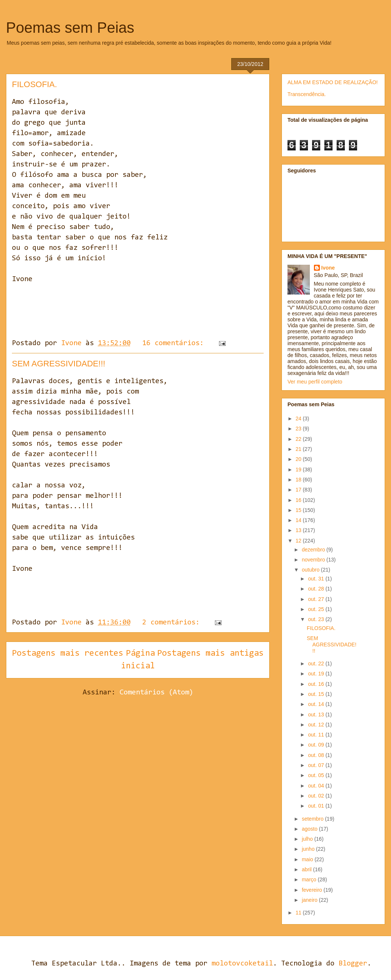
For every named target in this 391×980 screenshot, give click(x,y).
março (310, 879)
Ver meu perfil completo (315, 382)
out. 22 (317, 664)
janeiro (310, 900)
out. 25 (317, 609)
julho (308, 839)
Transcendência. (307, 94)
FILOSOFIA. (34, 84)
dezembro (314, 550)
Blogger (353, 964)
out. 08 (317, 755)
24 (299, 419)
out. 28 (317, 589)
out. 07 (317, 765)
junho (309, 849)
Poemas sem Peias (70, 28)
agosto (310, 829)
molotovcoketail (242, 964)
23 (299, 429)
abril (307, 869)
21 (299, 449)
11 (299, 913)
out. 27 (317, 599)
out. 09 (317, 745)
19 (299, 470)
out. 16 (317, 684)
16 (299, 500)
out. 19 (317, 674)
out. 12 (317, 725)
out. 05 (317, 775)
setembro (313, 819)
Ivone (328, 268)
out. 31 (317, 579)
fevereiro (312, 890)
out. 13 (317, 715)
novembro (314, 560)
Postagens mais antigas (210, 653)
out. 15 (317, 694)
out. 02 (317, 796)
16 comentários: (175, 343)
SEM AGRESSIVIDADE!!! (59, 364)
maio (308, 859)
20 (299, 459)
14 (299, 520)
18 (299, 480)
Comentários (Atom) (156, 693)
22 (299, 439)
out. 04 (317, 786)
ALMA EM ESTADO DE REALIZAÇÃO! (333, 82)
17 (299, 490)
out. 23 (317, 619)
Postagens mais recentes (68, 653)
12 (299, 541)
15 (299, 510)
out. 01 (317, 806)
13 (299, 530)
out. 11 (317, 735)
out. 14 (317, 704)
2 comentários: (173, 623)
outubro (311, 570)
